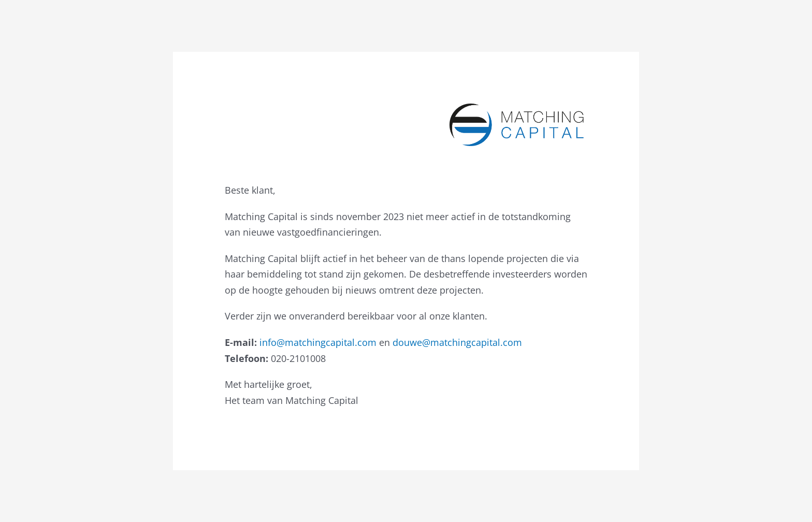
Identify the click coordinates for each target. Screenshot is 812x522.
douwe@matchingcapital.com (457, 342)
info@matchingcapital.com (318, 342)
